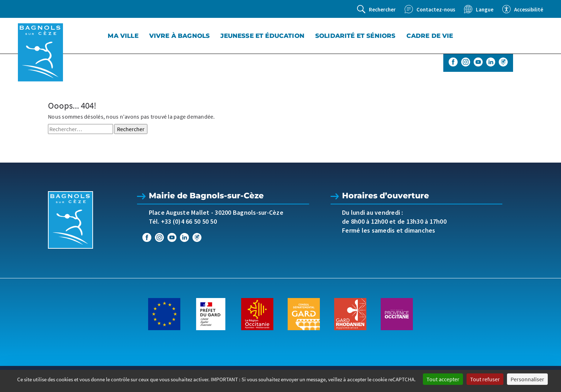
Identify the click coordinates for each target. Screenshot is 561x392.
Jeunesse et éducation (262, 36)
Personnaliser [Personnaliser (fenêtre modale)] (527, 379)
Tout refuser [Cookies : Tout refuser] (485, 379)
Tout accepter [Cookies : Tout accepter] (443, 379)
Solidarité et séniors (355, 36)
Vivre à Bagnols (180, 36)
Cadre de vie (430, 36)
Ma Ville (123, 36)
